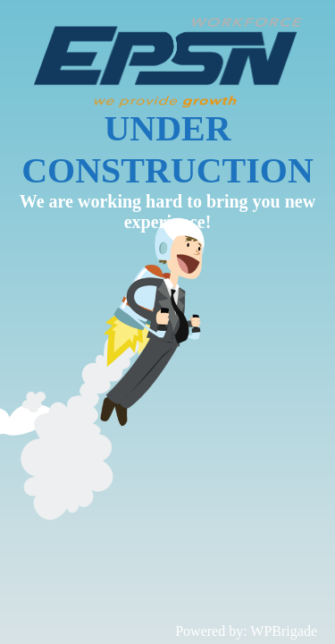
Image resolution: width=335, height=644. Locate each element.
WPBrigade (284, 631)
